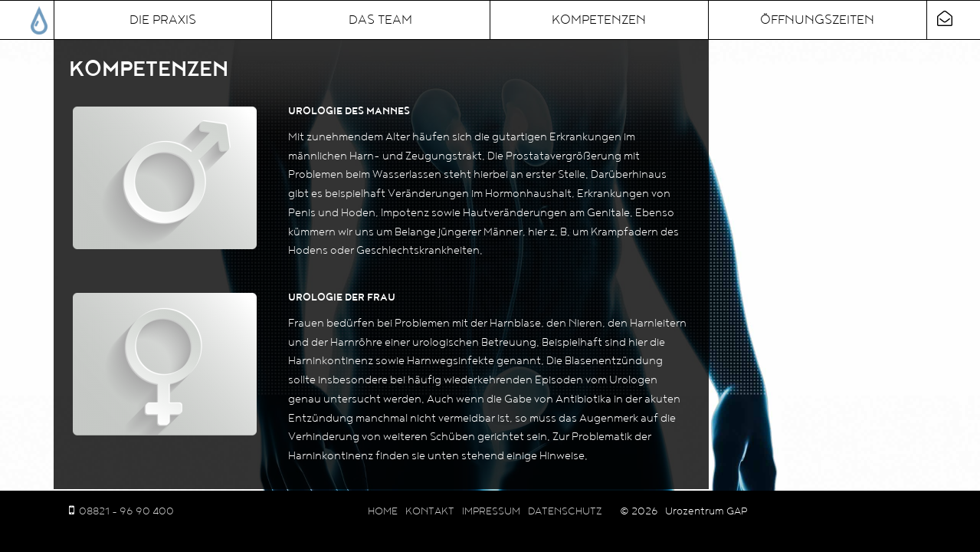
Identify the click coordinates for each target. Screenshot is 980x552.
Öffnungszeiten (817, 20)
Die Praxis (163, 20)
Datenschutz (565, 511)
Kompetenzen (599, 20)
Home (383, 511)
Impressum (491, 511)
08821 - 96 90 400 (126, 511)
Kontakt (430, 511)
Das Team (380, 20)
